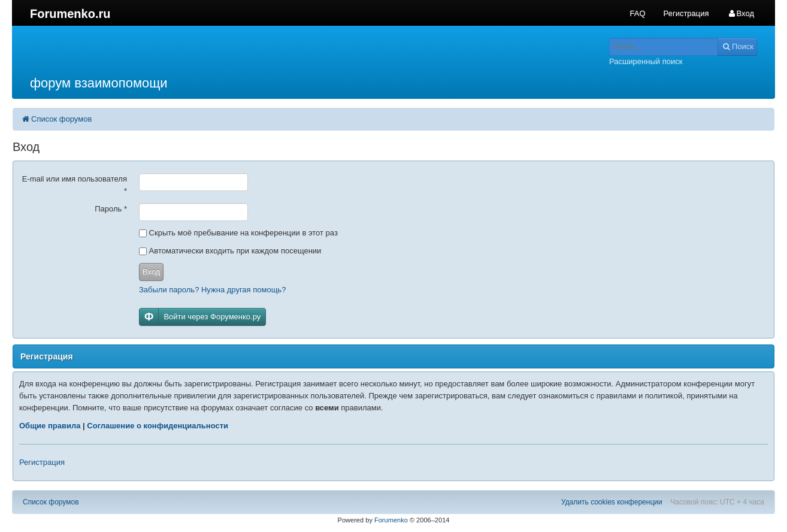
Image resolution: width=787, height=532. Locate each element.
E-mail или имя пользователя (75, 185)
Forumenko (391, 520)
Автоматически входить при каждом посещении (230, 251)
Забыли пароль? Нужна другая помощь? (212, 290)
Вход (151, 272)
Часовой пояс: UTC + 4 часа (717, 502)
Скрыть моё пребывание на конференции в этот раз (238, 233)
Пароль (111, 209)
